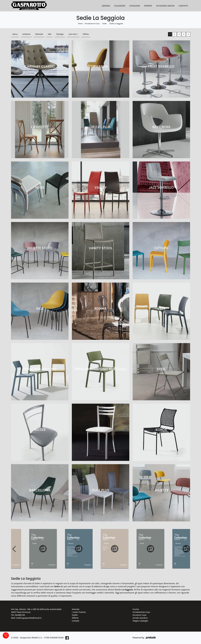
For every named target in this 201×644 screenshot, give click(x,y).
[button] (187, 549)
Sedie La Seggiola (116, 24)
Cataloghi (135, 6)
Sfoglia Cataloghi (140, 621)
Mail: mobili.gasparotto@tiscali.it (26, 618)
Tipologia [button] (60, 34)
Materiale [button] (39, 34)
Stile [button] (50, 34)
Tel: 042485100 (18, 615)
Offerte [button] (86, 34)
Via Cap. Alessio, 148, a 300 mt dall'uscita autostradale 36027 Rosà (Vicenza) (36, 611)
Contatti (183, 6)
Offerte (148, 6)
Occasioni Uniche (165, 6)
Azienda (106, 6)
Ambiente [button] (26, 34)
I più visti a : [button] (73, 34)
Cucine (136, 609)
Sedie (105, 24)
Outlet (75, 615)
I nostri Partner (79, 612)
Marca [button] (15, 34)
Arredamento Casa (92, 24)
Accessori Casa (139, 615)
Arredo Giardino (140, 618)
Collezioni (120, 6)
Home (80, 24)
